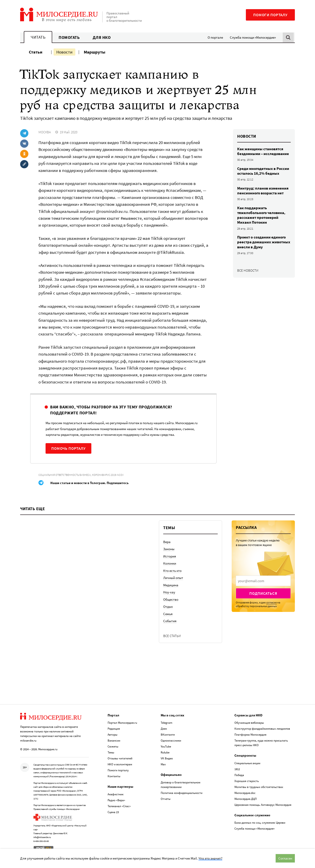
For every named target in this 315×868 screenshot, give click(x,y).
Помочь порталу (68, 448)
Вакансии (114, 741)
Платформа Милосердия (250, 735)
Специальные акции (247, 763)
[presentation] (263, 581)
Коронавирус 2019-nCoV (108, 475)
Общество (171, 599)
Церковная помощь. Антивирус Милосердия (263, 805)
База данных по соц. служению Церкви (260, 823)
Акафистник (115, 794)
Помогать (69, 37)
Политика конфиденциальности (182, 793)
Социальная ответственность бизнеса (65, 475)
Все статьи (172, 636)
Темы (111, 752)
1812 (237, 769)
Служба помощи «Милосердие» (253, 37)
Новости (64, 52)
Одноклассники (171, 741)
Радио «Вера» (116, 800)
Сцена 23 (113, 812)
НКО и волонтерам (120, 764)
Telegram (167, 723)
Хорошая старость (247, 781)
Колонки (170, 563)
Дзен (164, 729)
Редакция (114, 729)
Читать (38, 37)
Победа (239, 775)
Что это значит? (210, 858)
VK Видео (167, 758)
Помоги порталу (270, 15)
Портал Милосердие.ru (122, 723)
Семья (168, 614)
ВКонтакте (168, 735)
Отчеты (166, 799)
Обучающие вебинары (249, 723)
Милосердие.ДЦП (246, 799)
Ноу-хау (169, 592)
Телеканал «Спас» (119, 806)
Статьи (36, 52)
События (170, 621)
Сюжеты (113, 746)
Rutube (165, 752)
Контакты (114, 776)
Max (163, 764)
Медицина (171, 585)
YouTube (166, 746)
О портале (215, 37)
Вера (167, 542)
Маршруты (95, 52)
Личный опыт (173, 578)
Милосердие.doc (245, 793)
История (170, 556)
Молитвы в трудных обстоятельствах (259, 787)
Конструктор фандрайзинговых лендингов (262, 729)
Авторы (113, 735)
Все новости (248, 270)
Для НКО (102, 37)
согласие (272, 602)
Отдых (168, 607)
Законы (169, 549)
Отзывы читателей (120, 758)
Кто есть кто (172, 571)
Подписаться (263, 593)
